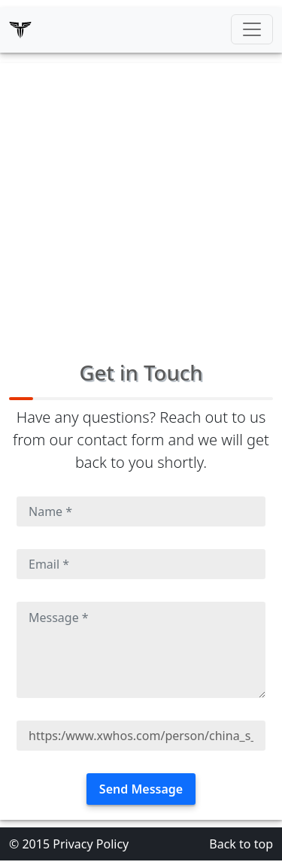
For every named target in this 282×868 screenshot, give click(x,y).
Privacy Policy (91, 844)
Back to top (241, 844)
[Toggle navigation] (252, 29)
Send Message (141, 789)
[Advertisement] (141, 204)
